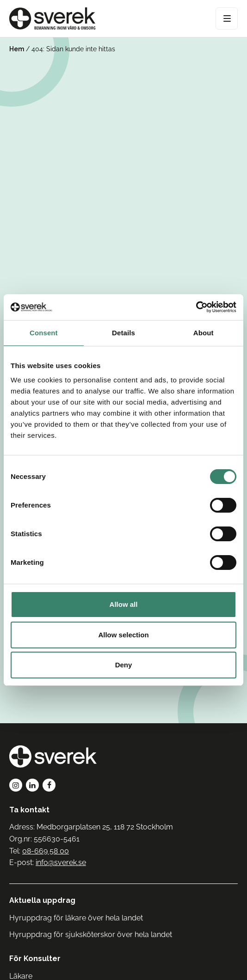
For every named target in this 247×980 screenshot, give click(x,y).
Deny (124, 665)
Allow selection (123, 635)
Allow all (124, 604)
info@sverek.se (61, 862)
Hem (17, 49)
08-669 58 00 (46, 851)
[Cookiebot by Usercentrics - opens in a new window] (196, 307)
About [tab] (204, 333)
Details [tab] (123, 333)
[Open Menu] (227, 18)
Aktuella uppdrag (42, 900)
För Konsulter (35, 959)
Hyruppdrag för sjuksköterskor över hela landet (91, 935)
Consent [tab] (44, 333)
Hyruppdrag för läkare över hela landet (76, 918)
